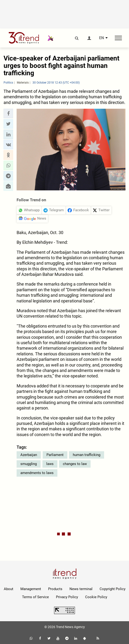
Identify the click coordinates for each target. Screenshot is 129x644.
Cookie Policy (96, 597)
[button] (8, 113)
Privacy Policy (67, 597)
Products (55, 589)
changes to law (75, 464)
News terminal (81, 589)
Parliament (55, 455)
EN (101, 38)
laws (50, 464)
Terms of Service (35, 597)
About (9, 589)
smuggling (29, 464)
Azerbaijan (29, 455)
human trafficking (87, 455)
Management (31, 589)
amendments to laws (37, 473)
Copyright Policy (113, 589)
